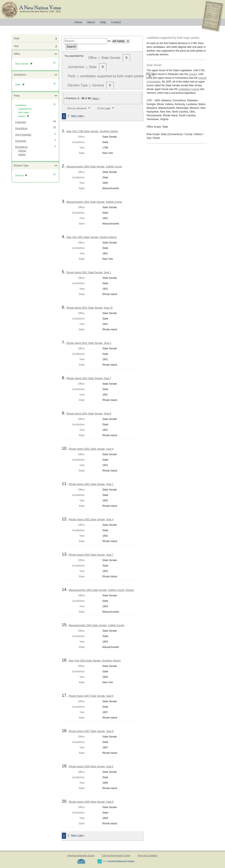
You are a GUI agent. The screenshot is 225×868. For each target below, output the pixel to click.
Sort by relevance (77, 108)
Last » (81, 116)
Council (193, 74)
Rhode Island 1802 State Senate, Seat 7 (91, 555)
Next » (96, 98)
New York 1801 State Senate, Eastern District (92, 237)
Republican (21, 128)
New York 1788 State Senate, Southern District (92, 131)
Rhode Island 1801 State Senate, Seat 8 (89, 414)
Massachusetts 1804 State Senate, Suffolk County (97, 625)
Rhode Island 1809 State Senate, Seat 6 (91, 802)
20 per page (104, 108)
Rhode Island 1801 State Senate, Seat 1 (89, 272)
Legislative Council (189, 89)
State (17, 38)
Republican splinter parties (21, 151)
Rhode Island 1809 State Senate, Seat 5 (91, 767)
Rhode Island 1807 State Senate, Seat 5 (91, 696)
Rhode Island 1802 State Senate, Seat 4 (91, 520)
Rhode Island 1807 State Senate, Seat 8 (91, 731)
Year (16, 46)
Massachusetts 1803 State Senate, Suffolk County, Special (101, 590)
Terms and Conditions (147, 856)
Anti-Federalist (23, 135)
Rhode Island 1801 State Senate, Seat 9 (91, 449)
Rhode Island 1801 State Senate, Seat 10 (90, 308)
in (109, 41)
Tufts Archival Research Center (116, 856)
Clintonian (21, 141)
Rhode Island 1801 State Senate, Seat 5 (89, 343)
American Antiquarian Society (81, 856)
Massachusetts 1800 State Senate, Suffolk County (94, 167)
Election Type (21, 166)
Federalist (21, 122)
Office (17, 54)
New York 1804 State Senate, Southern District (95, 661)
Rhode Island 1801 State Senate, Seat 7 (89, 378)
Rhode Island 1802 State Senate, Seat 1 (91, 484)
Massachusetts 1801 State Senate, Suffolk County (94, 202)
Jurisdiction (20, 75)
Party (17, 96)
